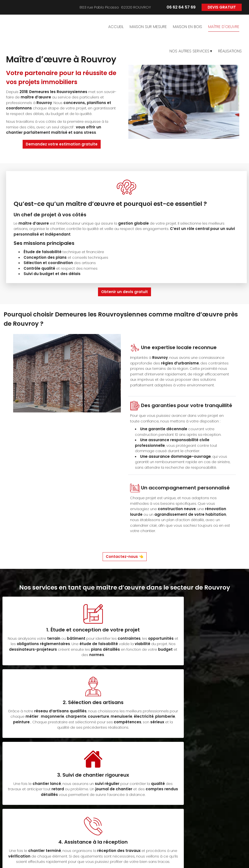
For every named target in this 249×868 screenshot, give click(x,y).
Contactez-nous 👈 (125, 557)
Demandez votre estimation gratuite (62, 144)
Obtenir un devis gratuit (124, 292)
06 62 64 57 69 (49, 831)
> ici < (30, 837)
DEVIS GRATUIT (222, 7)
